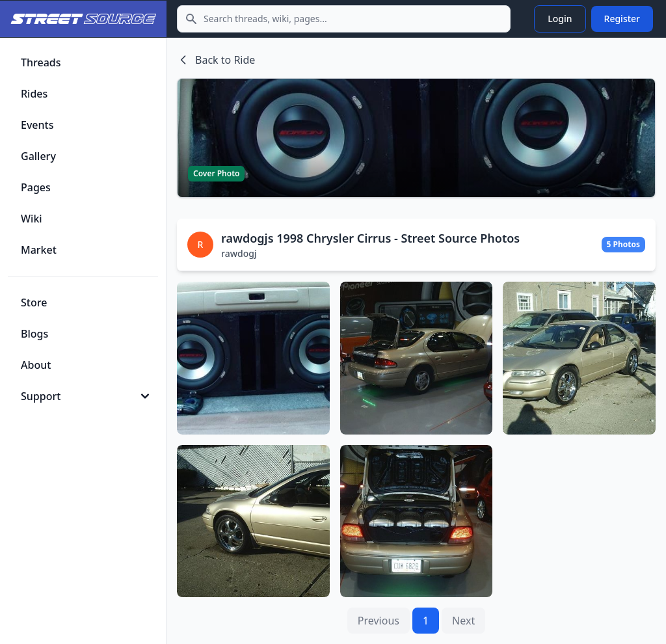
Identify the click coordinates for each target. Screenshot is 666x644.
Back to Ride (216, 60)
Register (622, 19)
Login (560, 19)
